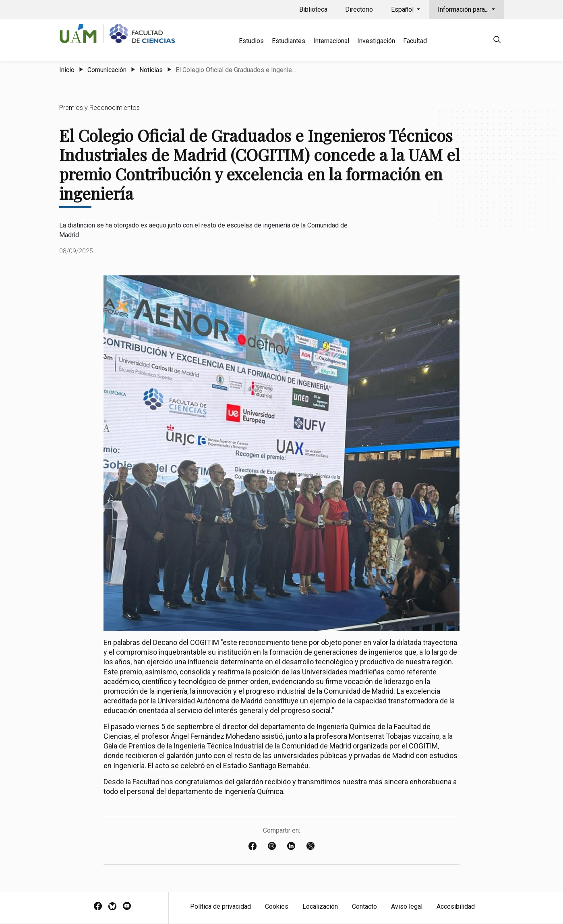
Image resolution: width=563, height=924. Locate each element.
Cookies (277, 906)
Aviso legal (407, 906)
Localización (320, 906)
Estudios (251, 41)
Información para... (464, 9)
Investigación (376, 41)
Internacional (331, 41)
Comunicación (107, 70)
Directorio (359, 9)
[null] (497, 41)
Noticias (151, 70)
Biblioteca (313, 9)
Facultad (415, 41)
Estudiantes (289, 41)
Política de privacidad (220, 906)
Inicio (67, 70)
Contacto (364, 906)
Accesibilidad (456, 906)
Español (403, 9)
